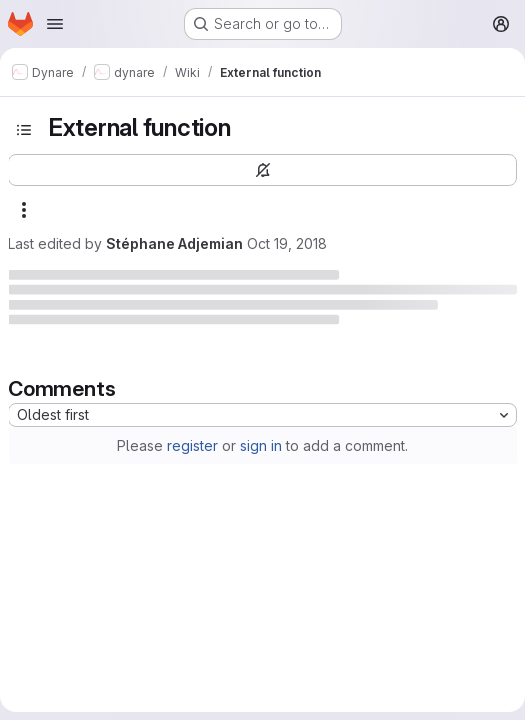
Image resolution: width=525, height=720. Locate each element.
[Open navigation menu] (55, 24)
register (192, 445)
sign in (261, 445)
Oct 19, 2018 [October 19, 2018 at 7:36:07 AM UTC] (287, 243)
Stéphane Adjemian (174, 243)
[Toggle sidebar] (24, 130)
